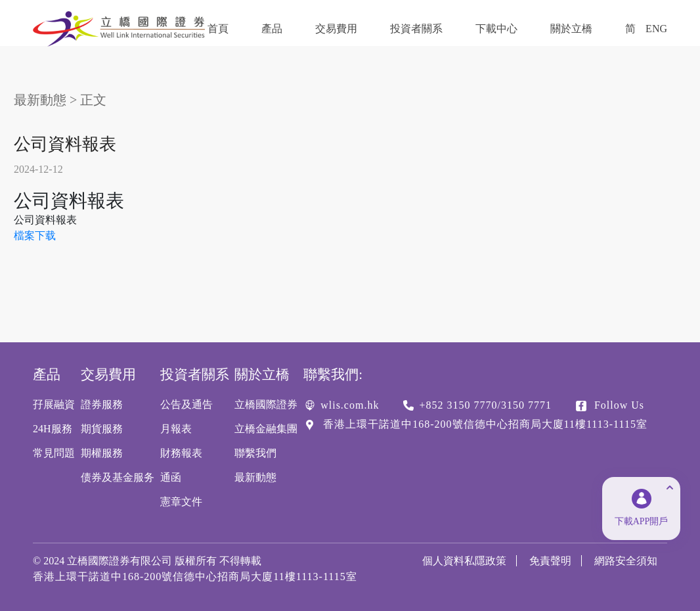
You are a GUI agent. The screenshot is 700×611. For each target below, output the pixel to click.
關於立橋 (571, 29)
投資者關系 (416, 29)
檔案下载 (35, 236)
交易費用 (336, 29)
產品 (272, 29)
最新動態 (40, 100)
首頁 (218, 29)
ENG (656, 29)
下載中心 (496, 29)
